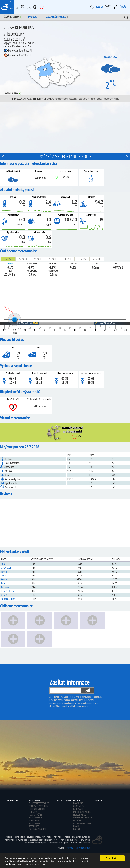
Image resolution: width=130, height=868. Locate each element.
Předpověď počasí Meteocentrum (78, 848)
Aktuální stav (11, 93)
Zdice (3, 564)
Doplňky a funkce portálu (37, 810)
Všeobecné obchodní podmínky (83, 819)
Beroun (4, 572)
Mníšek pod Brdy (8, 599)
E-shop (41, 7)
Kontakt (77, 829)
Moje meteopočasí (109, 7)
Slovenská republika (56, 17)
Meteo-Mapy (17, 7)
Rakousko (32, 17)
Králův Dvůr (6, 568)
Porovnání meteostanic (35, 822)
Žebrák (3, 575)
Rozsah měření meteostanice (36, 816)
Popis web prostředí (39, 806)
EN (11, 8)
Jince (3, 583)
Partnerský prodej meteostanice (82, 813)
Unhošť (4, 595)
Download (78, 803)
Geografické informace (79, 808)
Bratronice (5, 587)
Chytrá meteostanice (29, 7)
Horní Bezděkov (7, 591)
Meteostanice (23, 7)
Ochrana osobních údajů (82, 825)
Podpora (35, 7)
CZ (11, 1)
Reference (34, 826)
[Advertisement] (65, 128)
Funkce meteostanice (39, 803)
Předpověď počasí (37, 829)
